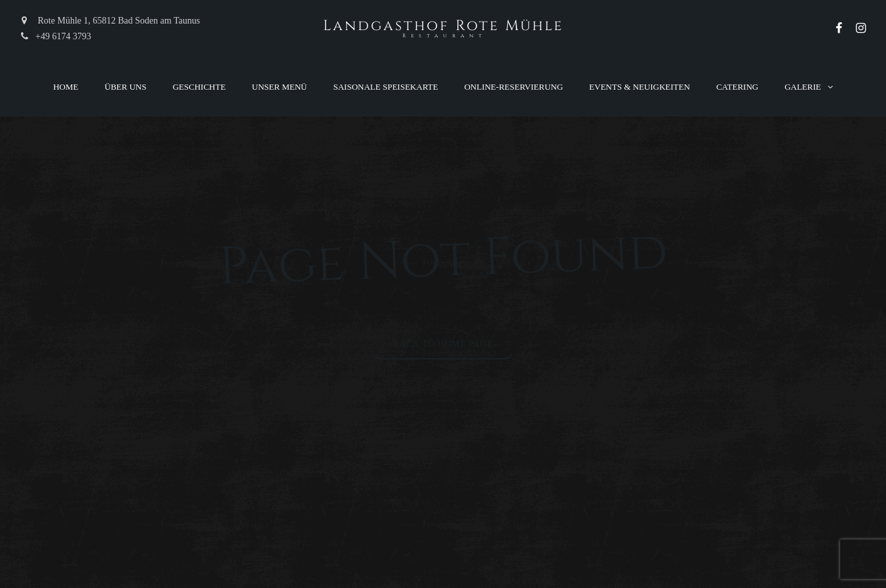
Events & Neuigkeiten (640, 87)
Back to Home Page (443, 344)
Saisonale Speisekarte (386, 87)
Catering (737, 87)
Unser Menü (279, 87)
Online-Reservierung (513, 87)
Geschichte (199, 87)
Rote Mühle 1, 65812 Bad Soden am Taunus (110, 21)
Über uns (126, 87)
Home (66, 87)
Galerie (803, 87)
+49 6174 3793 (55, 36)
